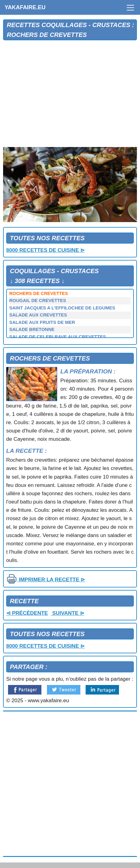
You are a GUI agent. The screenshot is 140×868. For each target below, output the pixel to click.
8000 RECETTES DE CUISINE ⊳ (45, 250)
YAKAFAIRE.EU (25, 7)
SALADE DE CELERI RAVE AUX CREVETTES (58, 337)
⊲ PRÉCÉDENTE (27, 613)
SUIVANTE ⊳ (67, 613)
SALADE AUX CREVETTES (38, 315)
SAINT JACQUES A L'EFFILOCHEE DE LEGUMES (62, 308)
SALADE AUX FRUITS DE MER (42, 322)
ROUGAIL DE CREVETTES (38, 301)
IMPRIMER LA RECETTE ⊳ (46, 580)
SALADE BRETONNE (32, 329)
